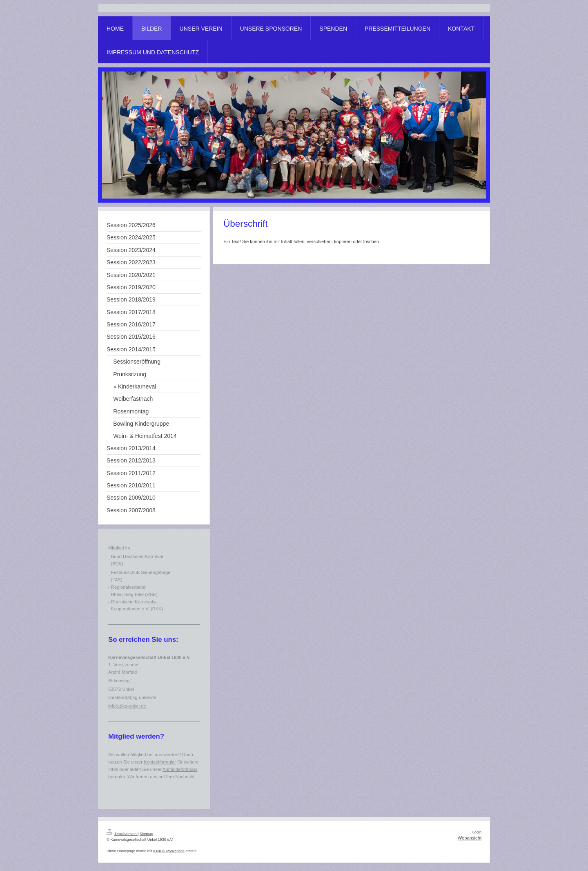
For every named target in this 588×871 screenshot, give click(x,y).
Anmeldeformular (180, 769)
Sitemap (146, 834)
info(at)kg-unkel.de (127, 706)
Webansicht (470, 838)
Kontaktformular (160, 762)
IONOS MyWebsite (169, 851)
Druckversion (122, 834)
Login (477, 832)
